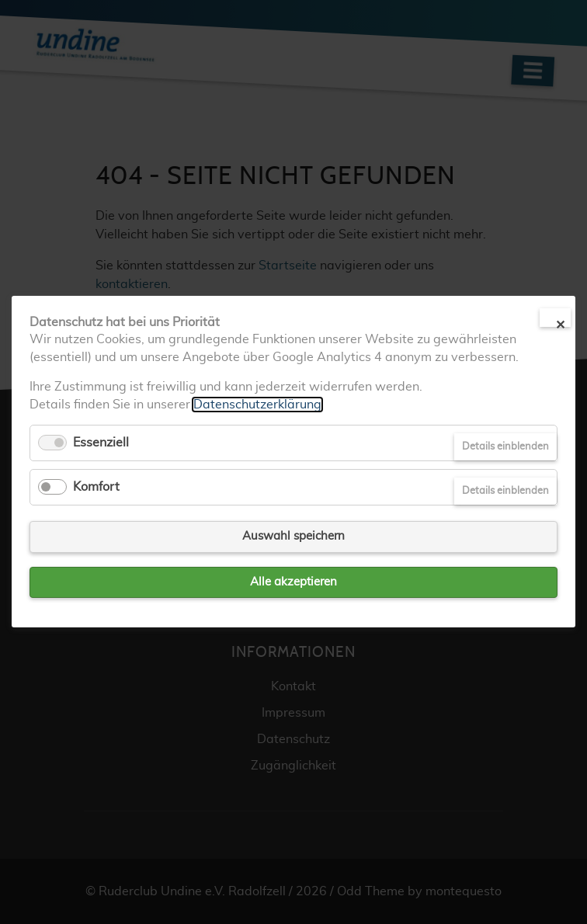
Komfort (96, 487)
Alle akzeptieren (293, 582)
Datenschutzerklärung (257, 405)
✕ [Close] (560, 323)
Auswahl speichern (293, 537)
